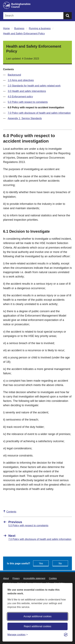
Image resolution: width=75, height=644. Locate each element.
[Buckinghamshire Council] (37, 5)
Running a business (40, 28)
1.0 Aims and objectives (21, 80)
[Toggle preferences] (18, 635)
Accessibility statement (34, 578)
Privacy (16, 578)
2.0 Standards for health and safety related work (34, 86)
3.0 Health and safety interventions (27, 91)
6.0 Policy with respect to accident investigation (36, 107)
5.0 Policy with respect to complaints (28, 102)
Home (6, 28)
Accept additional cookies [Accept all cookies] (38, 616)
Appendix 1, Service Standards (25, 118)
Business (19, 28)
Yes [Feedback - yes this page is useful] (41, 563)
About (6, 578)
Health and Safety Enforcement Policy (24, 34)
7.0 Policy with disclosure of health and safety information (39, 113)
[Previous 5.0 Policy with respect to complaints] (37, 524)
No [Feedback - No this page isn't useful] (60, 563)
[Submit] (68, 16)
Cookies (53, 578)
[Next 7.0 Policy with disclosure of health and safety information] (37, 537)
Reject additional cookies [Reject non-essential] (38, 626)
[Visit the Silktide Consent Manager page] (66, 635)
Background (14, 75)
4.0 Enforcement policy (20, 97)
